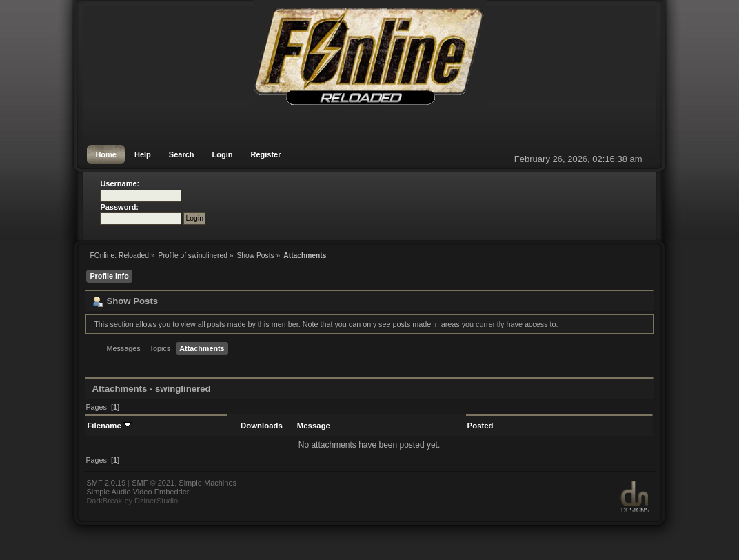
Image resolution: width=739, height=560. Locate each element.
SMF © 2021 (153, 483)
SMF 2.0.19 (106, 483)
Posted (480, 426)
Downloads (262, 426)
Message (314, 426)
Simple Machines (207, 483)
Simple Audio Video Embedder (138, 492)
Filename (109, 426)
